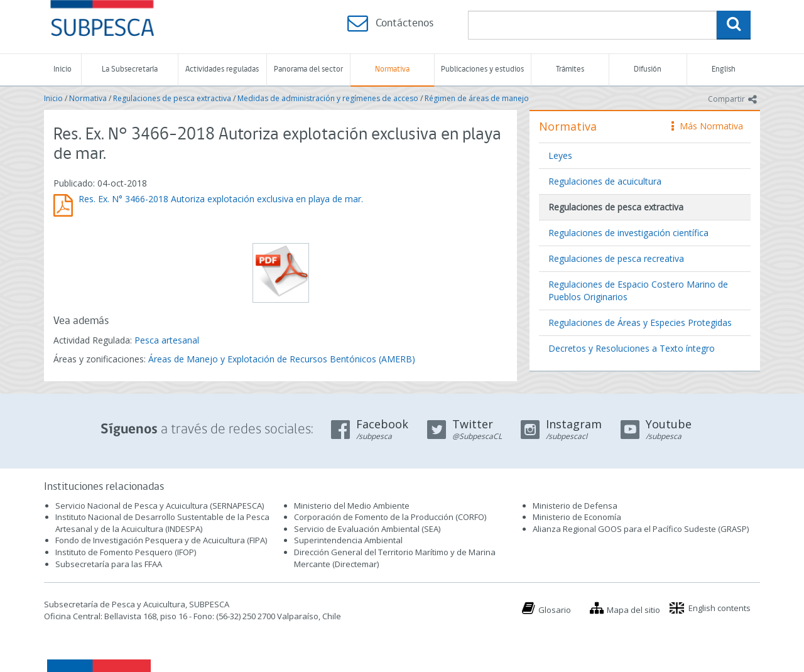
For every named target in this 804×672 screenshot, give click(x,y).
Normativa (392, 69)
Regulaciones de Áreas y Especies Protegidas (640, 322)
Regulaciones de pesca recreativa (616, 258)
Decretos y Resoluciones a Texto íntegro (632, 348)
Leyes (560, 155)
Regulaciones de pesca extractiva (172, 98)
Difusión (648, 69)
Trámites (570, 69)
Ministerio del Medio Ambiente (352, 506)
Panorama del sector (308, 69)
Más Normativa (707, 126)
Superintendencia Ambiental (348, 540)
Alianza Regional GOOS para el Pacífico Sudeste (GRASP (640, 529)
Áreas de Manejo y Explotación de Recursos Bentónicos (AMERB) (282, 359)
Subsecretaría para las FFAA (109, 564)
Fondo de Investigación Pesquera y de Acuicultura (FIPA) (161, 540)
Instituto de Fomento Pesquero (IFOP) (126, 552)
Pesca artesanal (167, 340)
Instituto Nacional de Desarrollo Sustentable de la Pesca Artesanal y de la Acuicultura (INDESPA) (162, 523)
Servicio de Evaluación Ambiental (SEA (366, 529)
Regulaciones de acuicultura (605, 181)
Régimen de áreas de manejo (477, 98)
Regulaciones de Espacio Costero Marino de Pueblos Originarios (638, 290)
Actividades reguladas (222, 69)
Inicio (62, 69)
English (724, 69)
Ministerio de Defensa (575, 506)
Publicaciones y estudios (482, 69)
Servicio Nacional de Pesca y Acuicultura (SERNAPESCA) (160, 506)
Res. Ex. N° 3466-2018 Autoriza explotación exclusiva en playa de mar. (221, 199)
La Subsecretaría (130, 69)
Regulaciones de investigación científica (628, 233)
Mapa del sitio (633, 610)
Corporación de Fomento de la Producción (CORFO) (390, 517)
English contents (720, 608)
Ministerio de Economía (577, 517)
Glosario (555, 610)
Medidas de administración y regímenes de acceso (328, 98)
